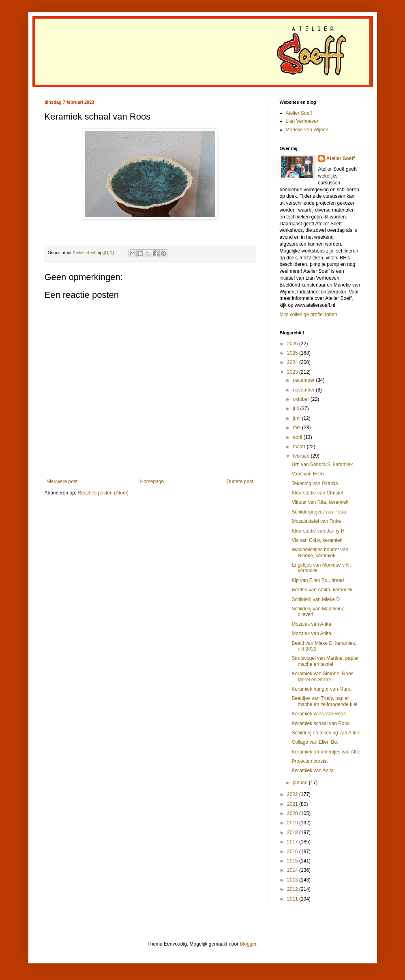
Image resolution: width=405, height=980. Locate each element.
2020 (293, 813)
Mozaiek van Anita (311, 624)
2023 (293, 372)
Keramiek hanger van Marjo (321, 689)
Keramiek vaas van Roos (318, 714)
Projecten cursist (310, 761)
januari (301, 783)
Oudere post (240, 481)
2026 (293, 344)
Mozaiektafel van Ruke (316, 521)
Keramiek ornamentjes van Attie (326, 752)
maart (300, 447)
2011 (293, 899)
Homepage (152, 481)
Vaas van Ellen (307, 474)
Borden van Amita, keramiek (322, 590)
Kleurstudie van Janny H (318, 531)
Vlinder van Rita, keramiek (320, 502)
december (304, 380)
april (298, 437)
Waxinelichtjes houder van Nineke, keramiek (320, 552)
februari (302, 456)
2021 (293, 804)
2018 (293, 832)
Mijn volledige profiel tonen (309, 315)
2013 (293, 880)
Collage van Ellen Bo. (315, 742)
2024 (293, 362)
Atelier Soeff (299, 113)
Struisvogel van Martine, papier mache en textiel (325, 661)
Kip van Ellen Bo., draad (318, 580)
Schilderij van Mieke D (316, 599)
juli (296, 409)
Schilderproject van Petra (319, 512)
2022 (293, 794)
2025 (293, 353)
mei (297, 428)
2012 (293, 889)
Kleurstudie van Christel (317, 493)
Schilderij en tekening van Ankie (326, 733)
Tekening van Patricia (315, 484)
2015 (293, 861)
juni (297, 418)
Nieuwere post (62, 481)
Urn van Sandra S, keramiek (322, 464)
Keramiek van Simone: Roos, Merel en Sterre (323, 676)
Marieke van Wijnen (307, 130)
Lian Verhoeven (303, 121)
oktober (301, 399)
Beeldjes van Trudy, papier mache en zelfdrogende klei (324, 701)
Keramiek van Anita (312, 770)
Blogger (248, 944)
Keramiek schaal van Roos (320, 723)
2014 (293, 870)
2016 (293, 852)
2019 (293, 823)
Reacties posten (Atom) (103, 493)
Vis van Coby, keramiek (317, 540)
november (304, 390)
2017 (293, 842)
